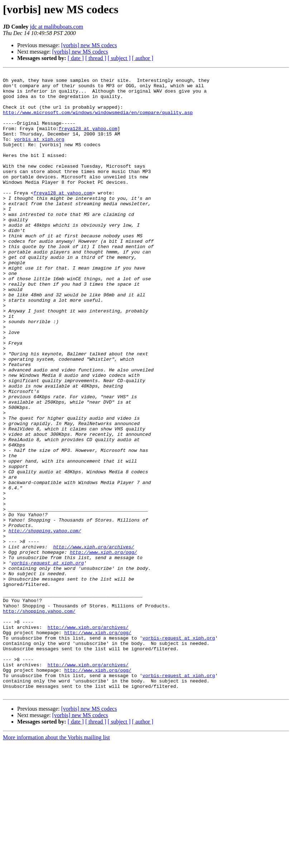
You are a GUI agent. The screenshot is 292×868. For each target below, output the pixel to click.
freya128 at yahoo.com (88, 140)
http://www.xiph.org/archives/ (93, 642)
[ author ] (143, 58)
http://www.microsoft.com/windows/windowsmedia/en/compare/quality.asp (98, 121)
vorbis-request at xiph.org (47, 661)
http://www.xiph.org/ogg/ (103, 648)
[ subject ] (119, 58)
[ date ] (76, 58)
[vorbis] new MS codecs (89, 45)
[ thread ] (96, 58)
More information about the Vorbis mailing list (56, 862)
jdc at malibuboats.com (57, 27)
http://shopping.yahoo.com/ (45, 623)
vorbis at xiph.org (39, 153)
